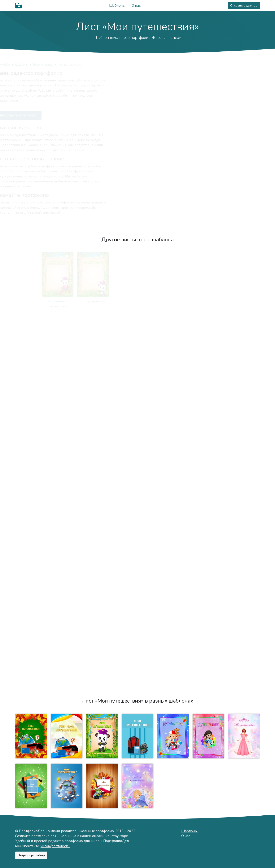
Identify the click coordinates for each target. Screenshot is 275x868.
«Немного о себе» (137, 301)
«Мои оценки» (137, 486)
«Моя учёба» (173, 424)
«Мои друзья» (137, 363)
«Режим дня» (102, 424)
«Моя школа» (208, 424)
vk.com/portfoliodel (55, 846)
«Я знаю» (67, 547)
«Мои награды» (102, 609)
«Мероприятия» (244, 547)
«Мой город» (244, 301)
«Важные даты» (173, 363)
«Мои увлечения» (244, 363)
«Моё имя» (173, 301)
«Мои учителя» (244, 424)
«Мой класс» (67, 486)
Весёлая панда (69, 65)
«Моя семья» (67, 363)
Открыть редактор (244, 6)
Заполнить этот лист (40, 115)
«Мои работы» (31, 547)
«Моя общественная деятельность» (137, 614)
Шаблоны (117, 6)
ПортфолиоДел (26, 65)
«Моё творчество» (244, 486)
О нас (136, 6)
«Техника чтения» (173, 486)
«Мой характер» (208, 301)
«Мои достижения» (31, 609)
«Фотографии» (102, 547)
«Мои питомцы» (31, 424)
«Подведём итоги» (31, 675)
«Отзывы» (244, 609)
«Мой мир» (102, 301)
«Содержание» (67, 301)
